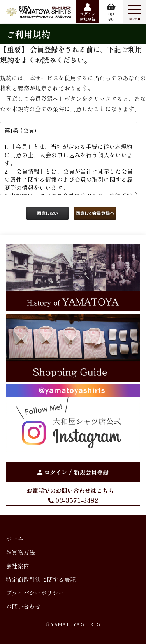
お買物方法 (20, 552)
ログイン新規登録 (88, 16)
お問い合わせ (23, 606)
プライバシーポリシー (35, 593)
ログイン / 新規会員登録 (76, 472)
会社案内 (18, 566)
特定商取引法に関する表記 (41, 579)
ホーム (15, 538)
